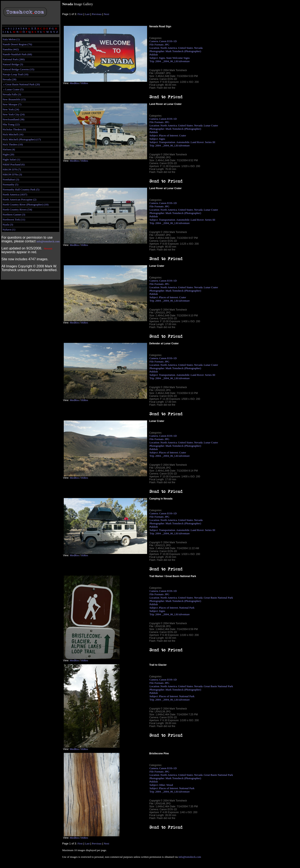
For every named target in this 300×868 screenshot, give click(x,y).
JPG (167, 45)
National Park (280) (14, 59)
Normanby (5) (10, 184)
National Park (187, 608)
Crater (183, 135)
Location (154, 48)
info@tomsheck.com (48, 241)
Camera (154, 41)
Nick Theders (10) (13, 144)
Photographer (157, 51)
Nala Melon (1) (11, 39)
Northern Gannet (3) (14, 214)
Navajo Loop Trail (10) (15, 74)
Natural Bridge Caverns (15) (18, 69)
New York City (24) (14, 114)
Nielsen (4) (9, 149)
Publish (154, 55)
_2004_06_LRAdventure (176, 61)
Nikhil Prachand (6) (14, 164)
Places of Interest (169, 135)
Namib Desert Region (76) (17, 44)
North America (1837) (15, 194)
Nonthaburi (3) (11, 179)
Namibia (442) (11, 49)
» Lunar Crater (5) (13, 89)
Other (162, 785)
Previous (97, 14)
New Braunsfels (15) (14, 99)
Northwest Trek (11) (14, 220)
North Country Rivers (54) (17, 209)
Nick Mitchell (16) (13, 134)
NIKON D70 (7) (12, 169)
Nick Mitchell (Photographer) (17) (22, 139)
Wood (170, 785)
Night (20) (8, 154)
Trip (152, 61)
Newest (48, 248)
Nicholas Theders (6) (14, 129)
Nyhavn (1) (9, 230)
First (80, 14)
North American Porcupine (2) (19, 199)
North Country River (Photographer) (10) (26, 204)
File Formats (156, 45)
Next (106, 14)
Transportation (167, 142)
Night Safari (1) (11, 159)
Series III (210, 142)
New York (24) (11, 109)
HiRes (84, 83)
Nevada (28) (9, 79)
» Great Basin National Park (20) (21, 84)
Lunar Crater (211, 125)
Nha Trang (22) (11, 124)
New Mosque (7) (12, 104)
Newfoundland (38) (13, 119)
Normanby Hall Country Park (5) (21, 189)
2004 (158, 61)
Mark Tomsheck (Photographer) (183, 51)
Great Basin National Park (218, 598)
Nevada (198, 48)
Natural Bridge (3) (13, 64)
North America (169, 48)
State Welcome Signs (178, 58)
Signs (162, 58)
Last (87, 14)
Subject (154, 58)
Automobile (183, 142)
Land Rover (197, 142)
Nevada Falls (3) (12, 94)
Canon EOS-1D (168, 41)
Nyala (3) (8, 225)
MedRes (74, 83)
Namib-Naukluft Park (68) (17, 54)
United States (186, 48)
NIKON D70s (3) (12, 174)
